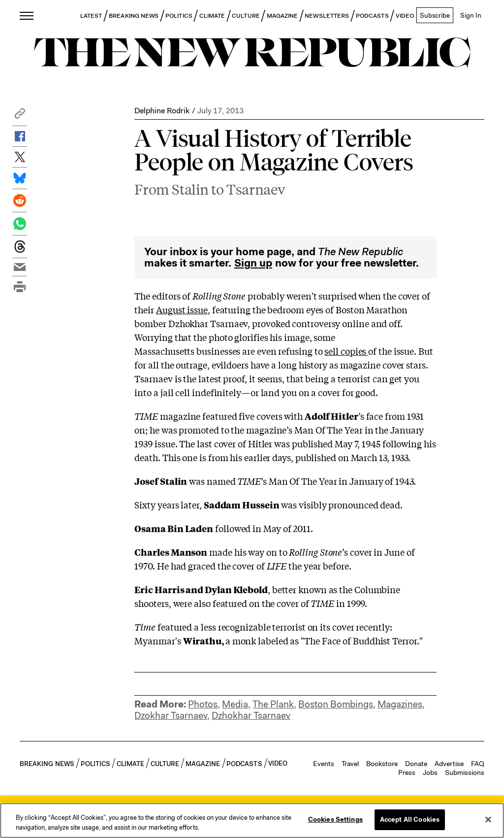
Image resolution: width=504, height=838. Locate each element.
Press (407, 742)
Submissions (465, 742)
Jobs (430, 742)
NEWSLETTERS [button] (327, 16)
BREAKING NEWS (134, 16)
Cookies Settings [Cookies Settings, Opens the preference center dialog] (335, 820)
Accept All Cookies (410, 820)
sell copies (346, 321)
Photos (203, 674)
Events (324, 734)
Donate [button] (416, 734)
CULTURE (246, 16)
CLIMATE (212, 16)
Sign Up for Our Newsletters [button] (175, 786)
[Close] (488, 819)
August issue (182, 279)
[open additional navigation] (27, 16)
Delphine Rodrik (162, 111)
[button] (20, 116)
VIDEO (405, 16)
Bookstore (382, 734)
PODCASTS (372, 16)
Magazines (400, 674)
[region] (252, 821)
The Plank (273, 674)
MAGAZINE (283, 16)
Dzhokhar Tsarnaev (251, 686)
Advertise (449, 734)
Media (235, 674)
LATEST (91, 16)
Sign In (471, 15)
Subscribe (435, 15)
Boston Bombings (336, 674)
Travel (350, 734)
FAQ (478, 734)
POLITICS (179, 16)
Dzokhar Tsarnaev (171, 686)
